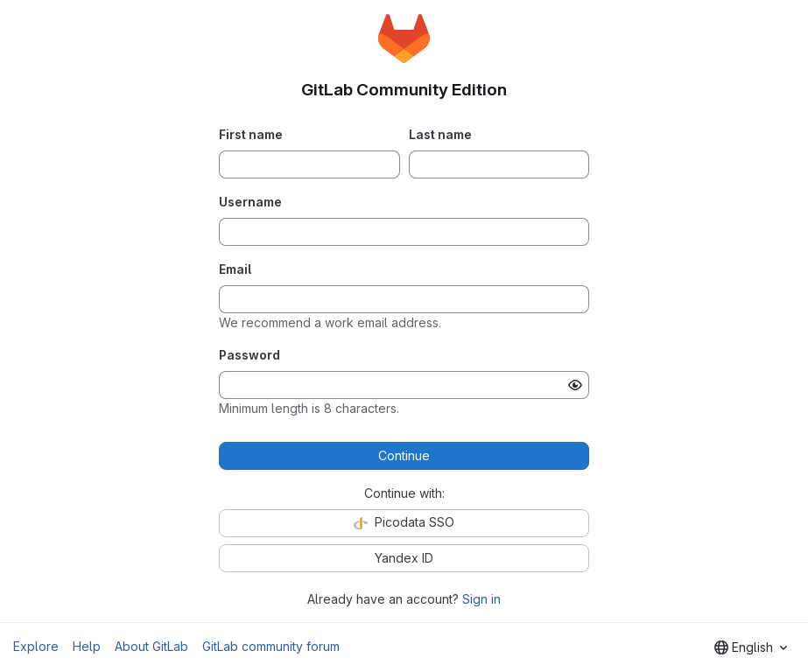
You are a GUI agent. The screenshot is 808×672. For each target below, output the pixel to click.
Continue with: (404, 493)
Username (250, 202)
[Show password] (575, 385)
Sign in (481, 599)
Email (235, 269)
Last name (440, 134)
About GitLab (151, 646)
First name (251, 134)
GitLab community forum (271, 646)
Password (249, 355)
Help (87, 646)
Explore (36, 646)
